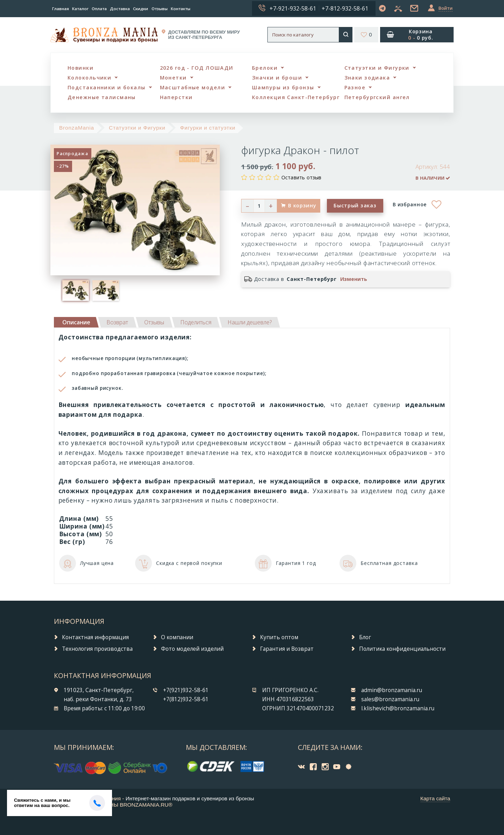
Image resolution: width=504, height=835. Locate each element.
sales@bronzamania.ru (390, 699)
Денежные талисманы (102, 97)
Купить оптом (279, 637)
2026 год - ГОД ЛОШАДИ (197, 68)
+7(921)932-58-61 (186, 690)
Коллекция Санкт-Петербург (296, 97)
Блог (365, 637)
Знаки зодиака (367, 78)
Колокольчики (89, 78)
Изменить (354, 279)
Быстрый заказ (355, 205)
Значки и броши (277, 78)
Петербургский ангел (377, 97)
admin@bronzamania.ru (392, 690)
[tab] (117, 322)
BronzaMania (77, 128)
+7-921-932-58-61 (293, 8)
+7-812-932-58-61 (345, 8)
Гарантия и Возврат (287, 649)
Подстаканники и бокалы (107, 87)
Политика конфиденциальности (402, 649)
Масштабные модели (192, 87)
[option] (76, 290)
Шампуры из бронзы (283, 87)
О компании (177, 637)
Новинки (80, 68)
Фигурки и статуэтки (208, 128)
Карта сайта (435, 798)
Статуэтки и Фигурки (377, 68)
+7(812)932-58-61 (186, 699)
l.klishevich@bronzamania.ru (398, 708)
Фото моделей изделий (192, 649)
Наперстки (176, 97)
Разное (355, 87)
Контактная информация (95, 637)
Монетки (173, 78)
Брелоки (265, 68)
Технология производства (97, 649)
